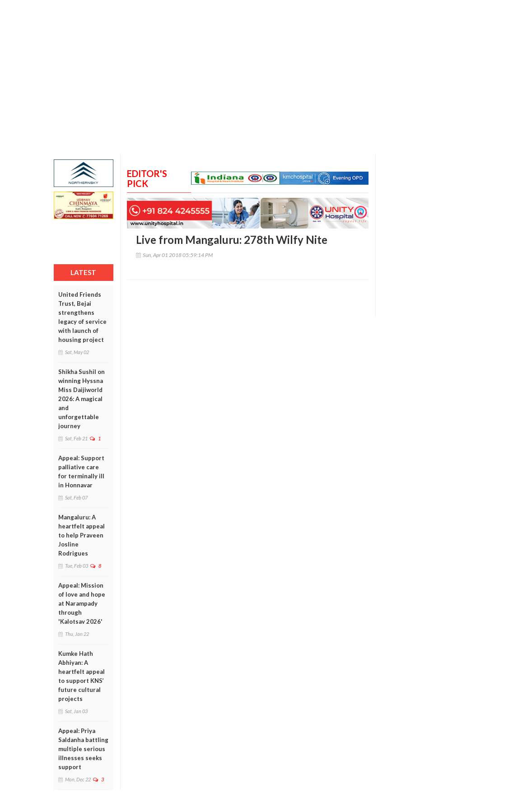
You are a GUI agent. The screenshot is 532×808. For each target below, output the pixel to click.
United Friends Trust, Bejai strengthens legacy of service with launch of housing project (82, 317)
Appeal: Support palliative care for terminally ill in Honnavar (81, 472)
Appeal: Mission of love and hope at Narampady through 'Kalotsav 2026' (82, 603)
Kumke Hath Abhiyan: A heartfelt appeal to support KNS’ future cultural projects (82, 676)
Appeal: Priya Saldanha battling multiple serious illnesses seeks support (83, 749)
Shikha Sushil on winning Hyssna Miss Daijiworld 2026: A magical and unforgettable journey (82, 399)
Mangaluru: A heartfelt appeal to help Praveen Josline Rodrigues (82, 535)
